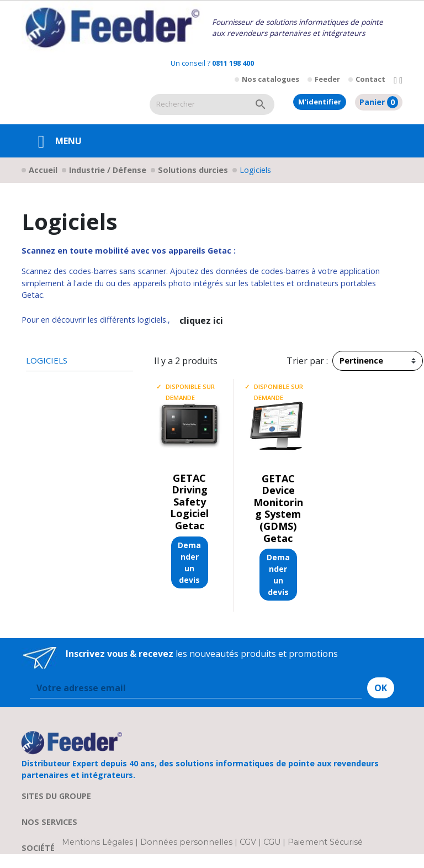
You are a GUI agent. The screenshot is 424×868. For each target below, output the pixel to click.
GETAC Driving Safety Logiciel (189, 496)
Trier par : (307, 361)
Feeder (327, 79)
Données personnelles (187, 842)
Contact (370, 79)
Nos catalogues (271, 79)
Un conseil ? (212, 63)
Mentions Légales (99, 842)
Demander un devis (189, 562)
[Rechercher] (198, 104)
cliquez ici (201, 320)
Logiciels (47, 361)
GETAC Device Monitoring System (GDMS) (278, 502)
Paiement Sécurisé (325, 842)
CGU (272, 842)
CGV (248, 842)
